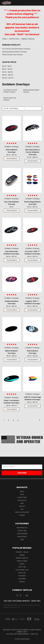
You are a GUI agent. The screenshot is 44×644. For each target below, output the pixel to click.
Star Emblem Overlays (12, 151)
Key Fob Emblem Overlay (12, 203)
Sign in (18, 512)
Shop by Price (22, 537)
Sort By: (6, 108)
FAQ (22, 509)
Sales (22, 540)
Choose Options (12, 158)
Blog (22, 494)
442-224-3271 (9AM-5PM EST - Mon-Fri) (22, 601)
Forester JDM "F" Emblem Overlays (32, 253)
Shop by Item (22, 531)
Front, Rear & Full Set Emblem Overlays (16, 49)
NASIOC (22, 564)
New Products (22, 528)
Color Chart (22, 497)
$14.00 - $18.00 (7, 72)
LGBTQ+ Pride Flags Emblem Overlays (33, 398)
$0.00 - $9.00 (7, 66)
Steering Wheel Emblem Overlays (15, 52)
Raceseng (22, 576)
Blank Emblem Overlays (12, 352)
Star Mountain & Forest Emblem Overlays (33, 152)
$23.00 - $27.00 (8, 78)
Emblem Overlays (22, 558)
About (22, 491)
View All (22, 582)
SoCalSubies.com (22, 570)
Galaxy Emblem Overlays (11, 302)
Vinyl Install (22, 500)
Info (22, 503)
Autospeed (22, 579)
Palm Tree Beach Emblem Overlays (12, 402)
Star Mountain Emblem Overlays (12, 253)
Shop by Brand (22, 534)
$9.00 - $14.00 (7, 69)
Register (26, 512)
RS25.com (22, 573)
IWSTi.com (22, 567)
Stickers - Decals (22, 552)
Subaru (22, 555)
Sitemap (22, 515)
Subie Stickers (22, 561)
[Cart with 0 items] (37, 3)
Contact (22, 506)
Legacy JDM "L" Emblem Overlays (32, 302)
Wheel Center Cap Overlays (13, 55)
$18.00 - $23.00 (8, 75)
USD (32, 3)
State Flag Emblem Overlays (32, 203)
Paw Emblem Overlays (33, 352)
